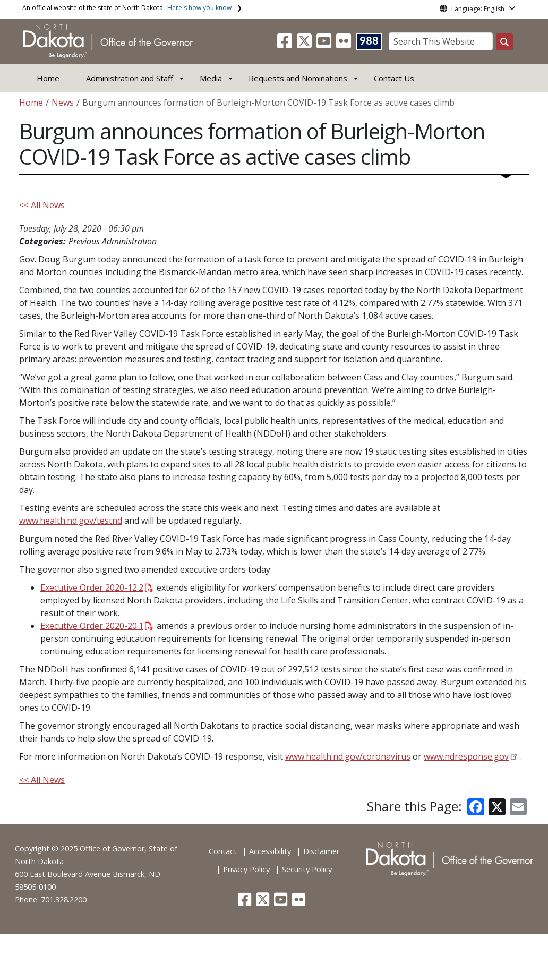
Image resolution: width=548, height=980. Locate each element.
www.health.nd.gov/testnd (71, 521)
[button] (286, 44)
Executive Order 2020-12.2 (97, 587)
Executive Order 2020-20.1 (97, 626)
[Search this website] (504, 42)
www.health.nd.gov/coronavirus (348, 756)
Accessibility (270, 851)
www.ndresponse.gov (466, 756)
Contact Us (394, 78)
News (63, 103)
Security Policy (307, 869)
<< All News (42, 205)
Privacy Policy (246, 869)
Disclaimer (321, 851)
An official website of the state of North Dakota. (127, 8)
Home (48, 78)
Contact (223, 851)
